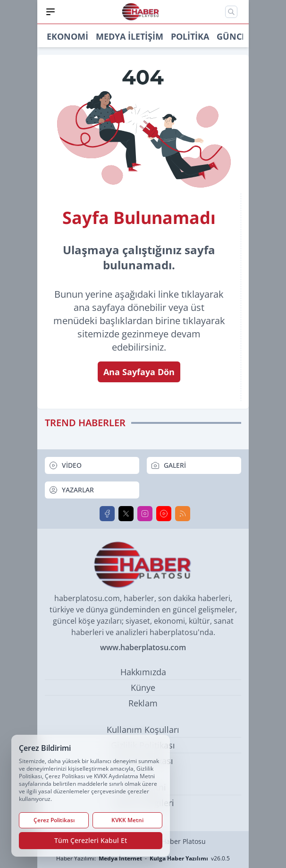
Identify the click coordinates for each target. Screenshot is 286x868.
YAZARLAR (71, 490)
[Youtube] (164, 514)
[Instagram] (145, 514)
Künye (143, 688)
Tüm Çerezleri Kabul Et (91, 840)
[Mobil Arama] (231, 12)
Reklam (143, 703)
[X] (126, 514)
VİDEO (65, 465)
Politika (190, 36)
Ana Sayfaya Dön (139, 372)
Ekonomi (67, 36)
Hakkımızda (143, 672)
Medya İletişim (130, 36)
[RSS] (183, 514)
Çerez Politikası (54, 820)
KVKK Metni (127, 820)
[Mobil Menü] (50, 12)
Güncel (234, 36)
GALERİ (168, 465)
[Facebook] (107, 514)
